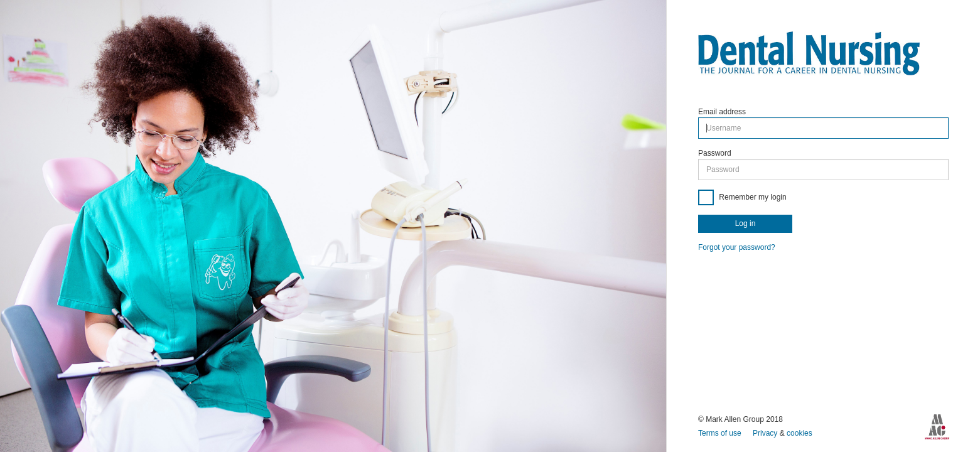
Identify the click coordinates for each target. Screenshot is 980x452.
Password (715, 153)
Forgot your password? (737, 247)
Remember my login (752, 197)
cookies (800, 433)
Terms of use (721, 433)
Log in (746, 223)
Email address (722, 112)
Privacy (766, 433)
